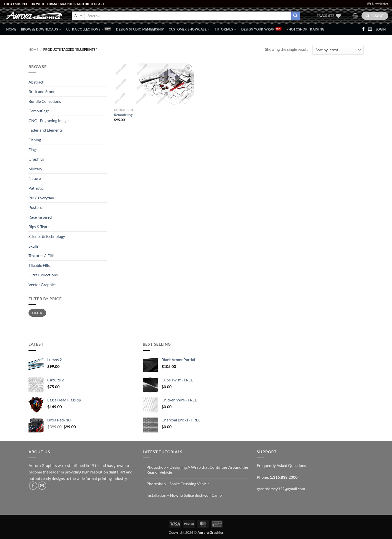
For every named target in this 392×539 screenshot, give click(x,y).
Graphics (36, 159)
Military (35, 169)
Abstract (36, 82)
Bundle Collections (45, 101)
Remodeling (123, 115)
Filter (37, 313)
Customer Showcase (189, 29)
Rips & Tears (39, 226)
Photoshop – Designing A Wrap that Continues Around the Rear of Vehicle (197, 469)
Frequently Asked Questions (281, 465)
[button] (378, 4)
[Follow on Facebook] (363, 29)
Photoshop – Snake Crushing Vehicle (178, 484)
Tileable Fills (39, 265)
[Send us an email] (370, 29)
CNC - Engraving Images (49, 120)
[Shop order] (338, 50)
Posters (35, 207)
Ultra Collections (85, 29)
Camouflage (39, 111)
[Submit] (295, 16)
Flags (33, 149)
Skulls (33, 246)
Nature (35, 178)
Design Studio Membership (140, 29)
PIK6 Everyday (41, 198)
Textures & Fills (41, 255)
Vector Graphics (42, 285)
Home (11, 29)
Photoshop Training (305, 29)
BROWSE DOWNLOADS (41, 29)
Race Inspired (40, 217)
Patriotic (36, 188)
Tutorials (226, 29)
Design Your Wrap (258, 29)
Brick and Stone (42, 91)
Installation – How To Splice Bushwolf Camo (184, 495)
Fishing (35, 140)
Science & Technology (47, 236)
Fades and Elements (46, 130)
